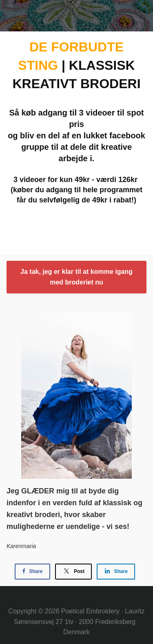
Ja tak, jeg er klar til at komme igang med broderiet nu (76, 277)
